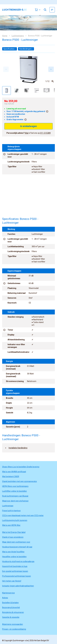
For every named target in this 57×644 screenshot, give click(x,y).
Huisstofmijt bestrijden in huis (15, 566)
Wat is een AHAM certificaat (14, 472)
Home (5, 36)
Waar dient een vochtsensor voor (16, 542)
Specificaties (10, 49)
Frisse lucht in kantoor (11, 511)
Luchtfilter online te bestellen (14, 491)
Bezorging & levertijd (11, 607)
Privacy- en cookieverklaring (14, 629)
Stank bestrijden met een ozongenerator (20, 481)
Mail (27, 133)
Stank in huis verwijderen (13, 537)
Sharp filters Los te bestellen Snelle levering (21, 467)
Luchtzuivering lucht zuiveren (15, 520)
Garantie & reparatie (11, 617)
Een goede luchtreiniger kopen (15, 571)
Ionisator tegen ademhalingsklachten (18, 586)
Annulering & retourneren (13, 612)
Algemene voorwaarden (13, 624)
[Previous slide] (6, 69)
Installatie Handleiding (18, 448)
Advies (5, 598)
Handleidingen (26, 49)
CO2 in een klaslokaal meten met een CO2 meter (23, 515)
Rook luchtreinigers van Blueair (15, 496)
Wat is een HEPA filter (11, 525)
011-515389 (45, 133)
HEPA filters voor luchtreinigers (15, 486)
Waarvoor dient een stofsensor (15, 501)
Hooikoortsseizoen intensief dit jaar (17, 547)
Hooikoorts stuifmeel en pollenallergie (18, 561)
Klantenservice (8, 593)
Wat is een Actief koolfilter (13, 552)
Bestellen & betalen (10, 603)
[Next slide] (51, 69)
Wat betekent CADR (11, 477)
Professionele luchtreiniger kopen (17, 576)
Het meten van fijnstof (12, 581)
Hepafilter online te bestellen (14, 557)
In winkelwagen (28, 126)
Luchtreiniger (8, 506)
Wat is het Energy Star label (14, 532)
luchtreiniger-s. (14, 10)
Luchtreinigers (18, 36)
